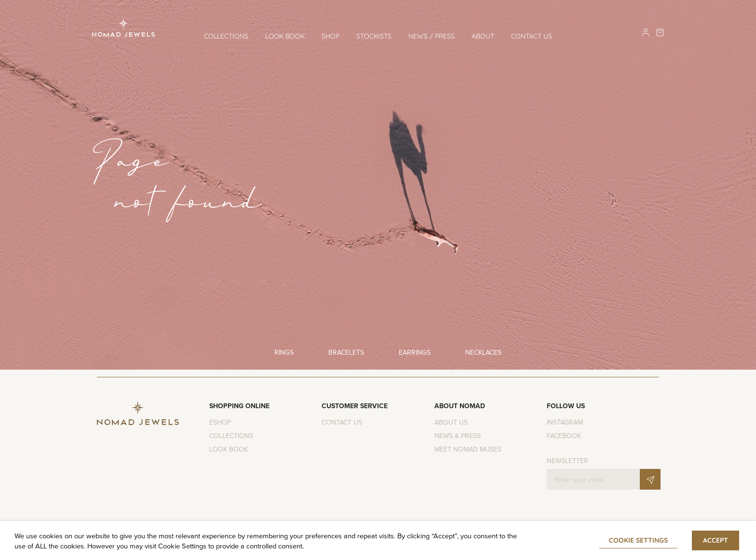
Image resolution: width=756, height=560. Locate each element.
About (483, 36)
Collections (226, 36)
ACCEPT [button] (715, 540)
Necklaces (483, 352)
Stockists (374, 36)
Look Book (285, 36)
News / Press (432, 36)
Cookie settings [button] (638, 540)
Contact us (532, 36)
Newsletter (567, 461)
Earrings (415, 352)
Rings (284, 352)
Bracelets (346, 352)
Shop (331, 36)
